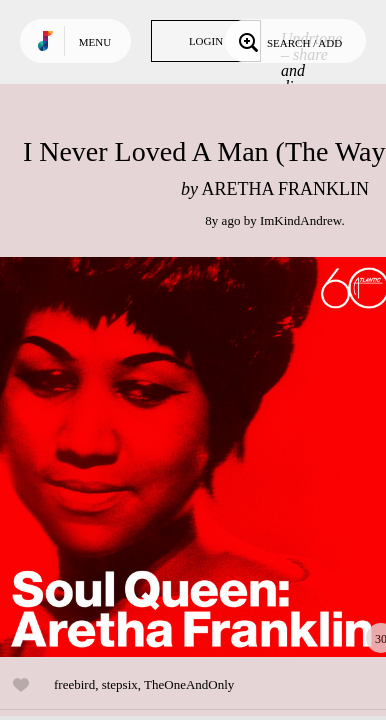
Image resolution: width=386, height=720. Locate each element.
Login (206, 41)
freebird (74, 684)
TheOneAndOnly (189, 684)
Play (200, 457)
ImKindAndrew (300, 220)
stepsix (120, 684)
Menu (95, 42)
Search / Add (288, 41)
